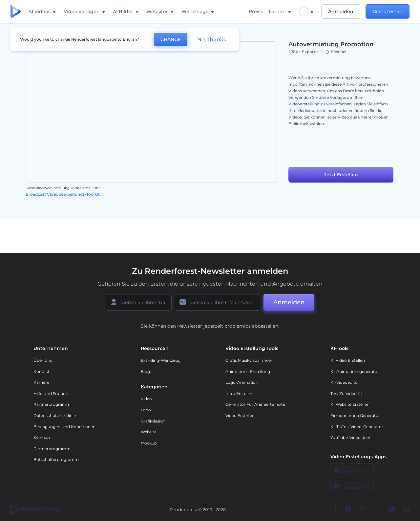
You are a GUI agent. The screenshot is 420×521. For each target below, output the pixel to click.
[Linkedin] (407, 510)
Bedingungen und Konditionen (64, 427)
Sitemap (42, 437)
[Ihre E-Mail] (218, 302)
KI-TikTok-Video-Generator (357, 427)
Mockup (149, 443)
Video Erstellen (240, 415)
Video (146, 399)
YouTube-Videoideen (351, 437)
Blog (145, 371)
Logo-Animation (242, 382)
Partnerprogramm (52, 404)
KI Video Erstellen (348, 360)
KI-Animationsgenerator (355, 371)
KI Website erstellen (350, 404)
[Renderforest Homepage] (16, 12)
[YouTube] (392, 510)
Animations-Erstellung (248, 371)
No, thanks (212, 40)
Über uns (43, 360)
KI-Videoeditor (345, 382)
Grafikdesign (153, 421)
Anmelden (341, 11)
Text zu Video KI (346, 393)
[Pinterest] (362, 510)
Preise (256, 11)
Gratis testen (388, 11)
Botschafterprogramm (56, 459)
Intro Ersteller (239, 393)
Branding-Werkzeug (161, 360)
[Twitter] (377, 510)
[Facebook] (336, 510)
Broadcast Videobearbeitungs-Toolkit (63, 194)
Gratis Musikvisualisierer (249, 360)
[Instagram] (348, 510)
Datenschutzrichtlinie (55, 415)
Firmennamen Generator (355, 415)
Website (149, 432)
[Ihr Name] (139, 302)
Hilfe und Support (51, 393)
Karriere (41, 382)
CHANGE (171, 39)
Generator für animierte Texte (255, 404)
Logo (146, 410)
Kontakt (42, 371)
